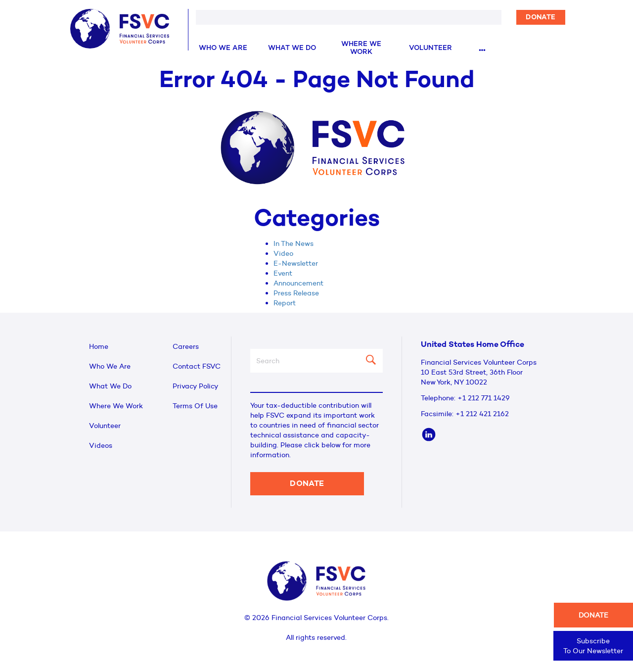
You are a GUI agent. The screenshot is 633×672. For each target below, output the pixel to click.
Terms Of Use (195, 406)
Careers (186, 346)
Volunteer (430, 48)
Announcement (298, 283)
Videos (101, 445)
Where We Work (361, 48)
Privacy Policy (196, 386)
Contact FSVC (197, 366)
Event (283, 273)
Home (99, 346)
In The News (294, 243)
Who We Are (223, 48)
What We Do (292, 48)
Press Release (296, 293)
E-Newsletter (296, 263)
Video (283, 253)
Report (285, 303)
